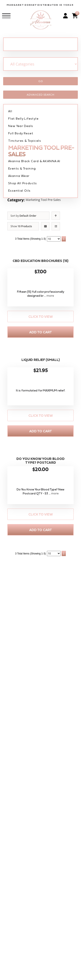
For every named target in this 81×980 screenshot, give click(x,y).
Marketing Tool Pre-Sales (47, 200)
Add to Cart (41, 332)
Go (41, 81)
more (50, 296)
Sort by (23, 216)
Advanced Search (40, 95)
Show (21, 226)
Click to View (41, 316)
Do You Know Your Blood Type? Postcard (40, 461)
